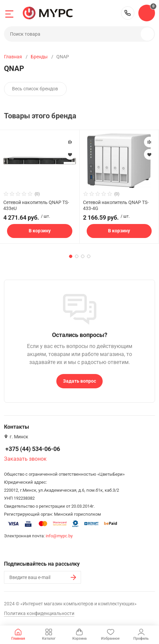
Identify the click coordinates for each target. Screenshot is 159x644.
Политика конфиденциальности (39, 613)
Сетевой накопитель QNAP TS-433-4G (116, 205)
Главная (13, 57)
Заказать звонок (25, 459)
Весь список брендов (35, 89)
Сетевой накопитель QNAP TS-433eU (36, 205)
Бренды (39, 57)
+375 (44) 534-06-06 (128, 13)
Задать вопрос (79, 381)
